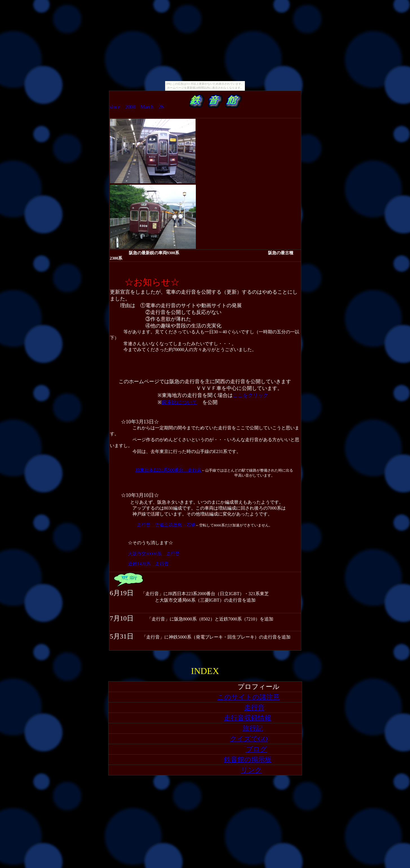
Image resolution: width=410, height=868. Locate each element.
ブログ (257, 749)
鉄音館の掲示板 (248, 760)
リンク (251, 770)
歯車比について (179, 402)
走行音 (254, 708)
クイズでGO (249, 739)
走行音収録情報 (248, 718)
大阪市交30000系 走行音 (154, 554)
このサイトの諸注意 (249, 697)
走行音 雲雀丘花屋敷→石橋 (166, 525)
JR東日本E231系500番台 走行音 (169, 470)
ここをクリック (251, 395)
